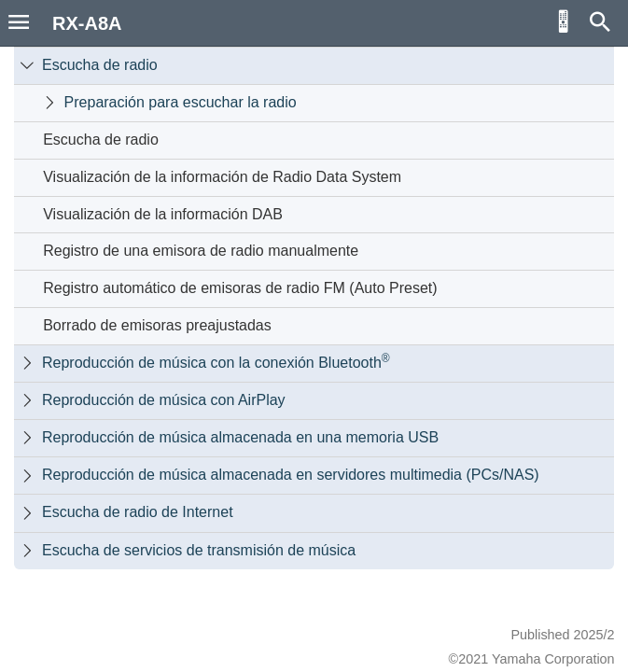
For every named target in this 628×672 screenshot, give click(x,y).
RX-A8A (87, 23)
